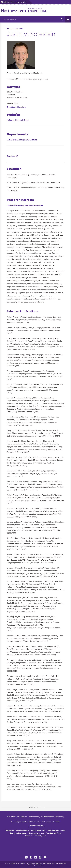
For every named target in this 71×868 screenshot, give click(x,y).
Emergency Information (18, 833)
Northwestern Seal (35, 846)
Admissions (10, 830)
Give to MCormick (38, 830)
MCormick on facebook (31, 857)
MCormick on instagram (40, 857)
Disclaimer (39, 865)
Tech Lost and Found (54, 833)
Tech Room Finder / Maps (56, 830)
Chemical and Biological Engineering (22, 139)
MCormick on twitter (26, 857)
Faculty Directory (23, 830)
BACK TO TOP (34, 807)
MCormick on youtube (45, 857)
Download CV (12, 156)
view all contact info (35, 826)
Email (16, 107)
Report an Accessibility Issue (35, 836)
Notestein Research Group (18, 120)
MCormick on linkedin (35, 857)
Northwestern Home (37, 833)
